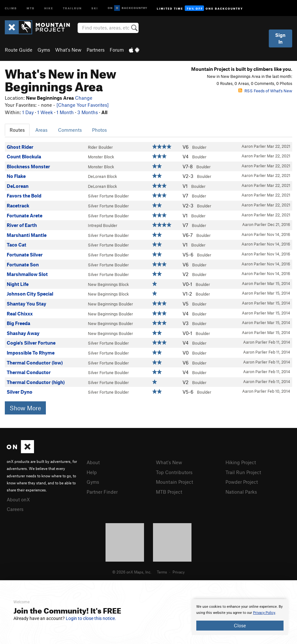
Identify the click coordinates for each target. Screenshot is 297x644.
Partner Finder (102, 491)
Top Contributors (174, 472)
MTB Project (169, 491)
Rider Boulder (100, 147)
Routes (17, 130)
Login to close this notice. (91, 618)
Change (84, 98)
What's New (68, 50)
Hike (49, 8)
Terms (162, 571)
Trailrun (72, 8)
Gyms (44, 50)
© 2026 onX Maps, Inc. (132, 571)
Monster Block (101, 157)
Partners (96, 50)
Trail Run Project (243, 472)
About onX (18, 499)
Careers (15, 508)
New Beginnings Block (108, 284)
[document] (240, 617)
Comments (70, 130)
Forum (117, 50)
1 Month (65, 112)
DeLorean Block (102, 176)
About (93, 462)
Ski (95, 8)
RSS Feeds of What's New (265, 91)
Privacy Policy (264, 613)
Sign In (280, 38)
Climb (11, 8)
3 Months (88, 112)
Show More (25, 408)
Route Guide (19, 50)
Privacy (179, 571)
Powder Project (242, 481)
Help (92, 472)
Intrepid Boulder (103, 225)
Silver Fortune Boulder (108, 196)
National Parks (241, 491)
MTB (31, 8)
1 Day (28, 112)
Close (240, 625)
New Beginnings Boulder (110, 304)
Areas (41, 130)
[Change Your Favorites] (83, 105)
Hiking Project (241, 462)
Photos (99, 130)
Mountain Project (174, 481)
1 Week (45, 112)
